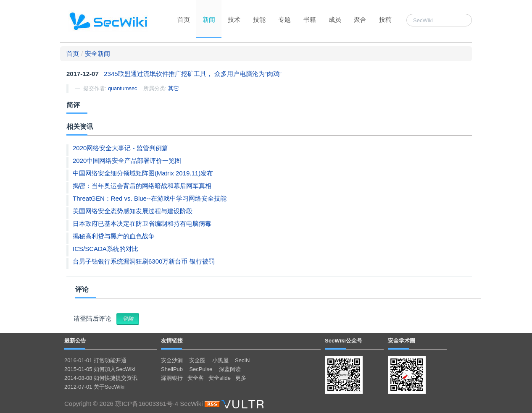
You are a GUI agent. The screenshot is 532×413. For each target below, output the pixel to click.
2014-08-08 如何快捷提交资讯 (101, 378)
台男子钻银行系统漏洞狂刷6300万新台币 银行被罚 (144, 261)
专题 (284, 20)
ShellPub (172, 369)
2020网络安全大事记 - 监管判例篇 (120, 148)
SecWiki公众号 (344, 341)
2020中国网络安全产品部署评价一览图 (127, 161)
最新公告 (75, 341)
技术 (234, 20)
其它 (174, 88)
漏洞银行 (172, 378)
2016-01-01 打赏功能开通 (95, 360)
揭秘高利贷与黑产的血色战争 (114, 236)
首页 (184, 20)
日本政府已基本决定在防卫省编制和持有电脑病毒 (142, 223)
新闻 (209, 20)
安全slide (220, 378)
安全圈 (197, 360)
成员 (335, 20)
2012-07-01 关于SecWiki (94, 387)
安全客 (196, 378)
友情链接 (172, 341)
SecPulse (201, 369)
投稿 (385, 20)
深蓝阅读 (230, 369)
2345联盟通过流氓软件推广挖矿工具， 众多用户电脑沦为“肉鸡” (193, 74)
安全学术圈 (402, 341)
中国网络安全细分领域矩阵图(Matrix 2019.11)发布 (143, 173)
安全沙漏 (172, 360)
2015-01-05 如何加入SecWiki (100, 369)
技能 (259, 20)
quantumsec (122, 88)
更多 (241, 378)
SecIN (242, 360)
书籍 (310, 20)
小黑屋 (220, 360)
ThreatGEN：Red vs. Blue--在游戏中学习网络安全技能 (150, 198)
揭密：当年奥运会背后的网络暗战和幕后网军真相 (142, 186)
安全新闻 (97, 54)
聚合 (360, 20)
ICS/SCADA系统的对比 (105, 249)
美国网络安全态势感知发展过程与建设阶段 (133, 211)
